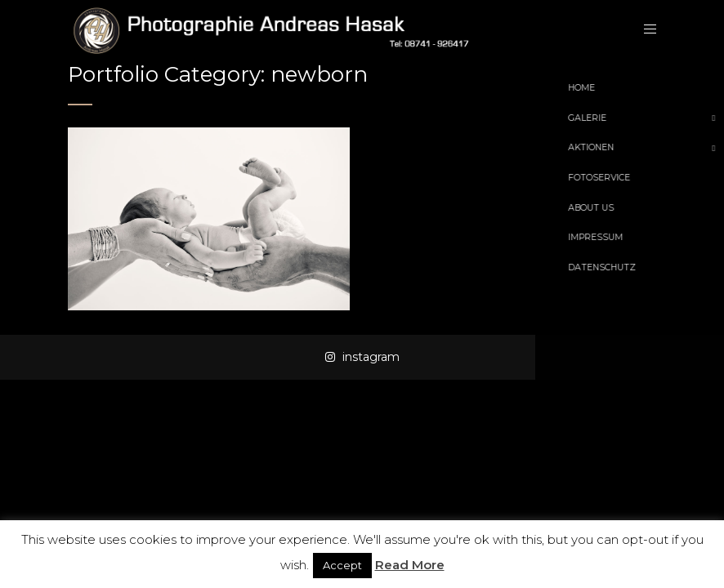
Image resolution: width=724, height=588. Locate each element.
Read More (410, 565)
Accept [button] (342, 565)
